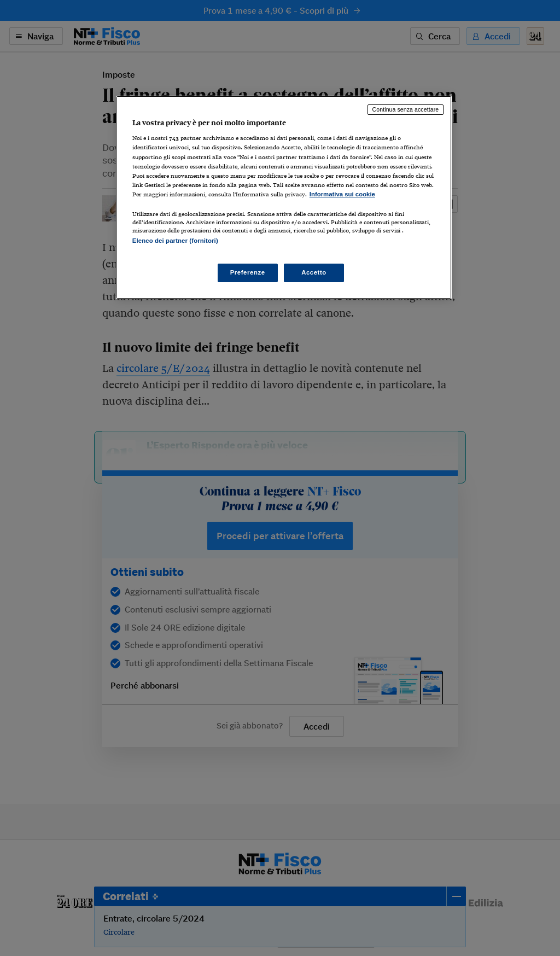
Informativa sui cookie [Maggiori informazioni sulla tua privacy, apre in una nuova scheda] (342, 194)
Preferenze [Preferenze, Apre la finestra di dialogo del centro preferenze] (248, 272)
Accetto (314, 272)
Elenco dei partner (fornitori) (175, 241)
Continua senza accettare (406, 109)
